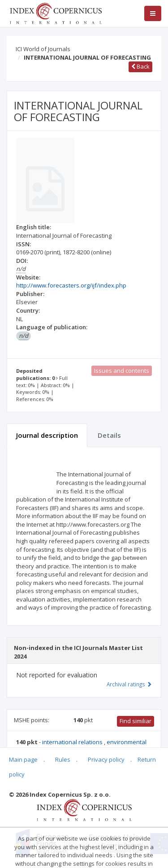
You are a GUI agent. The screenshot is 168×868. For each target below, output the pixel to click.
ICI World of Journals (43, 49)
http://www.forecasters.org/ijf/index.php (71, 285)
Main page (23, 759)
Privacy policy (106, 759)
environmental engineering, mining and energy (81, 746)
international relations (73, 742)
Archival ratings (129, 684)
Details (109, 435)
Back (140, 66)
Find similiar (136, 721)
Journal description (47, 435)
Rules (63, 759)
